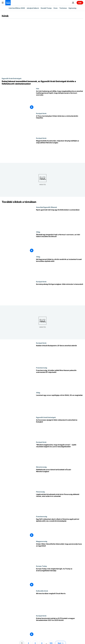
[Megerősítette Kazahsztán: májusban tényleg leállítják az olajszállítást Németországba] (60, 150)
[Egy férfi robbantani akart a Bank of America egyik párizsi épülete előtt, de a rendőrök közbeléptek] (60, 528)
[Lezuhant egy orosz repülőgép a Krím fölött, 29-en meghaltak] (60, 404)
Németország (41, 467)
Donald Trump (46, 8)
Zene (56, 8)
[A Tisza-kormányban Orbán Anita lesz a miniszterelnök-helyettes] (60, 125)
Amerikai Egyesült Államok (46, 207)
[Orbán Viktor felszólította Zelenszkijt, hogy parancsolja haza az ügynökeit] (60, 553)
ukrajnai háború (33, 8)
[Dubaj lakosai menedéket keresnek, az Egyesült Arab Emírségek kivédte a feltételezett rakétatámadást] (42, 83)
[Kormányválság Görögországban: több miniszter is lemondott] (60, 293)
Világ (38, 232)
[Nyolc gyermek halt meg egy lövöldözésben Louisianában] (60, 219)
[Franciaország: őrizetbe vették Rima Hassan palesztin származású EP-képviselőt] (60, 379)
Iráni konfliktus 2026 (17, 8)
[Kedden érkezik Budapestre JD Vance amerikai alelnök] (60, 354)
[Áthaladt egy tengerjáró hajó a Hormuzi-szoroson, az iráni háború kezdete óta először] (60, 243)
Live (80, 3)
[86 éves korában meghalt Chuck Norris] (60, 602)
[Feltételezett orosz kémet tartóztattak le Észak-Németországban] (60, 478)
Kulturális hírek (42, 591)
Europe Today (41, 566)
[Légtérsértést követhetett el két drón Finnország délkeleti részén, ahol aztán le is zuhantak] (60, 503)
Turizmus (63, 8)
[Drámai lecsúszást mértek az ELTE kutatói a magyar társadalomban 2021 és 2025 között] (60, 627)
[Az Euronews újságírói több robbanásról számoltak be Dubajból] (60, 429)
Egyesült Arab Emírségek (12, 78)
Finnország (40, 492)
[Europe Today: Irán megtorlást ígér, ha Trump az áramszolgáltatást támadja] (60, 578)
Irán (38, 88)
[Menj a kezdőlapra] (8, 3)
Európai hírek (41, 113)
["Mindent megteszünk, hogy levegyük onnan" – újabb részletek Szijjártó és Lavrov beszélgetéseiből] (60, 454)
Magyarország (42, 541)
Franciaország (42, 368)
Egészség (72, 8)
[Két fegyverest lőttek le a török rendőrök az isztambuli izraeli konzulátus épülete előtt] (60, 268)
